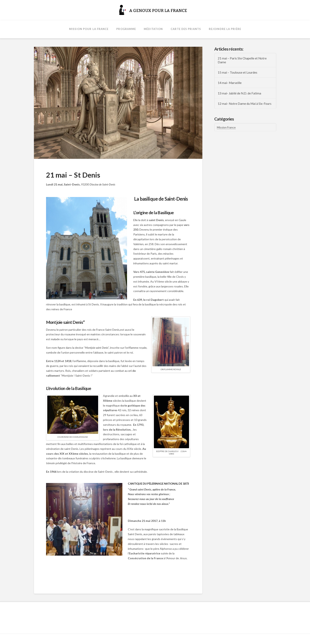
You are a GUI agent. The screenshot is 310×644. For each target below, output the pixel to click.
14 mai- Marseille (230, 83)
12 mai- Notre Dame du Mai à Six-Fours (245, 104)
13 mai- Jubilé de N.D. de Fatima (239, 93)
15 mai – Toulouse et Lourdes (237, 72)
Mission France (226, 127)
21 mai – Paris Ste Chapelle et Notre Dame (242, 60)
